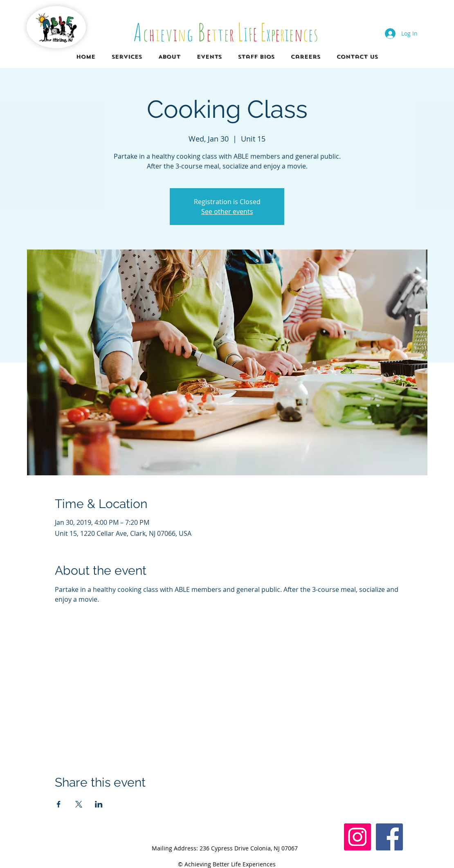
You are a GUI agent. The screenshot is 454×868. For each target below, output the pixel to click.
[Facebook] (389, 837)
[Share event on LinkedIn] (99, 804)
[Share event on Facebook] (59, 804)
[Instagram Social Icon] (357, 837)
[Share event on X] (79, 804)
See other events (227, 211)
